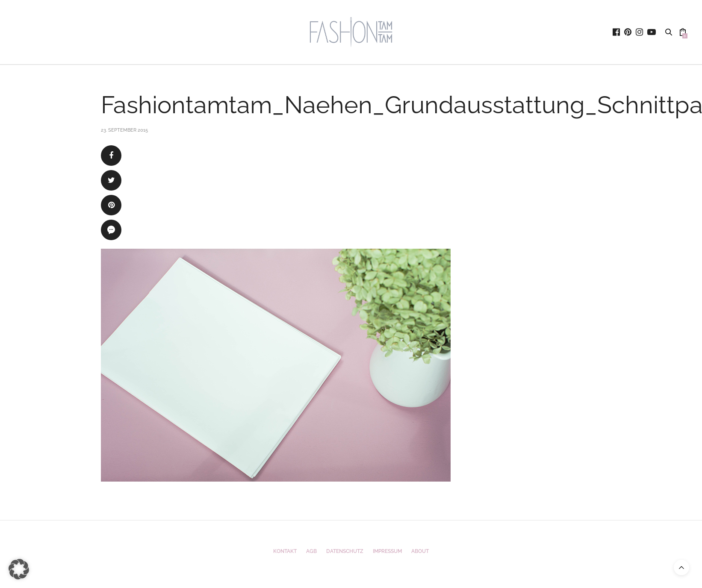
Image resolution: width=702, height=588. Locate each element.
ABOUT (420, 551)
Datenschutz (345, 551)
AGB (311, 551)
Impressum (387, 551)
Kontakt (285, 551)
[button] (19, 569)
